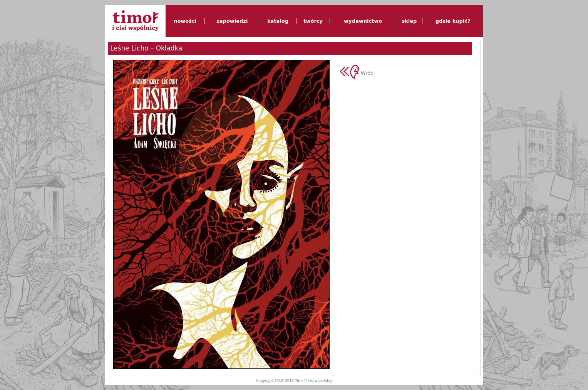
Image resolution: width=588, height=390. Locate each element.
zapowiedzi (232, 21)
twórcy (313, 21)
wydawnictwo (363, 21)
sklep (409, 21)
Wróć (357, 73)
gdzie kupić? (453, 21)
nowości (185, 21)
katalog (278, 21)
